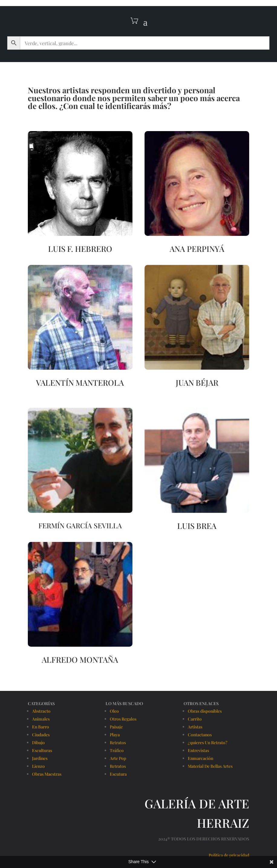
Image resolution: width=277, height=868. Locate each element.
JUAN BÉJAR (197, 383)
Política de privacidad (229, 855)
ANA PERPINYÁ (197, 249)
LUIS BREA (197, 526)
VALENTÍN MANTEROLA (80, 383)
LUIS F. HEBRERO (80, 249)
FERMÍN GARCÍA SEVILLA (80, 525)
